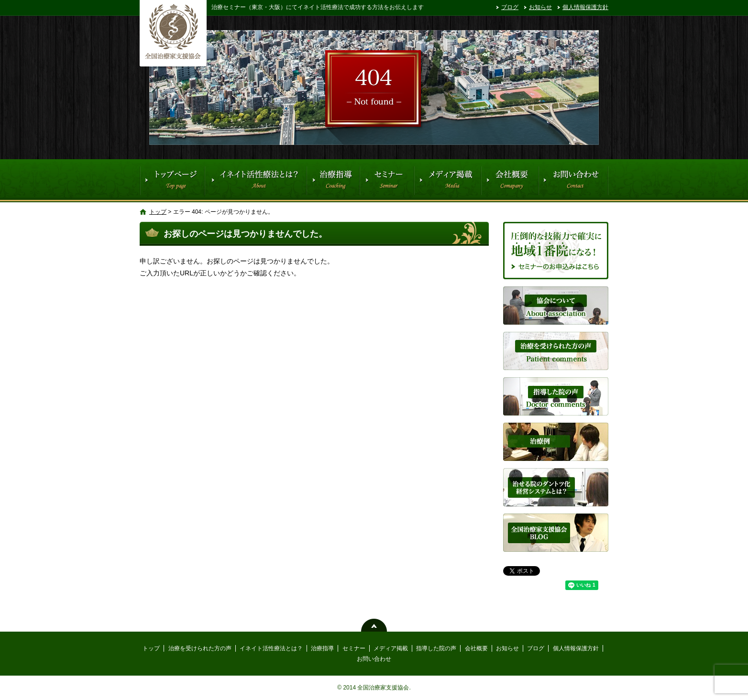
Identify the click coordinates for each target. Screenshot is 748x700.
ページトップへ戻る (374, 625)
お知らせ (540, 7)
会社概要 (510, 181)
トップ (172, 181)
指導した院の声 (436, 648)
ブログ (510, 7)
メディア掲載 (447, 181)
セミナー (387, 181)
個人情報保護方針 (585, 7)
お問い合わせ (573, 181)
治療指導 (333, 181)
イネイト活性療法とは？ (255, 181)
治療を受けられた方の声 (200, 648)
